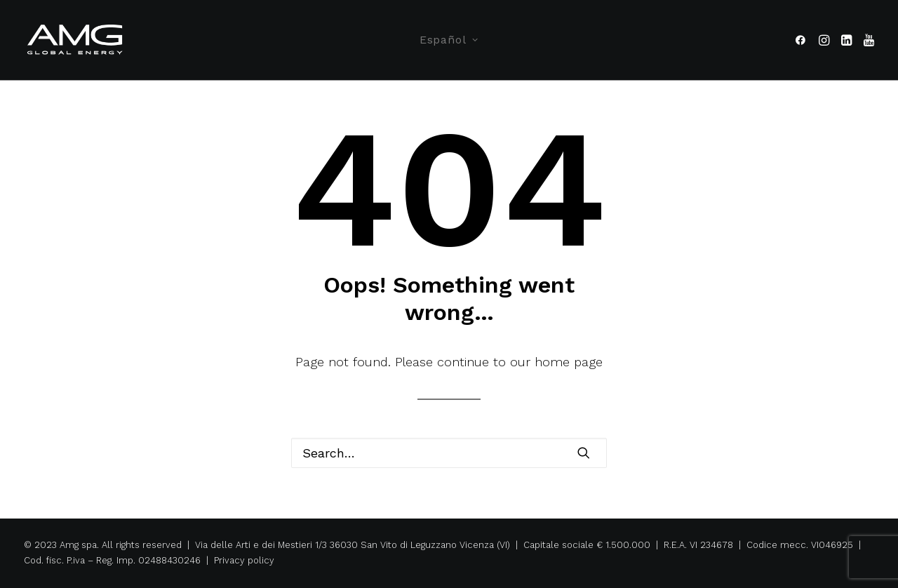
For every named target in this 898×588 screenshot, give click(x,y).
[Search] (449, 453)
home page (569, 362)
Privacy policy (244, 560)
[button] (803, 40)
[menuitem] (449, 40)
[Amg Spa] (76, 40)
